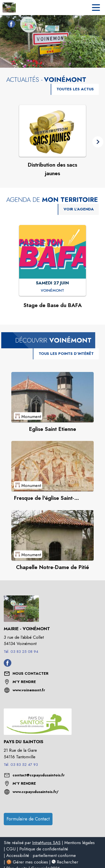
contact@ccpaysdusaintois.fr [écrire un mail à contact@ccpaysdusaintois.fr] (39, 775)
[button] (98, 142)
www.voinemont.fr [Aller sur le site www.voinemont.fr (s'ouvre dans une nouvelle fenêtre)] (29, 690)
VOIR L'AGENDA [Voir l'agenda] (79, 209)
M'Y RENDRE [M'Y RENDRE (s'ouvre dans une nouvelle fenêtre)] (24, 682)
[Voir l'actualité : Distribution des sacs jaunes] (52, 131)
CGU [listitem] (11, 849)
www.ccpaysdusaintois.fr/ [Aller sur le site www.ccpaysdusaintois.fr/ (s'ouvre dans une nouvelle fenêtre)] (36, 792)
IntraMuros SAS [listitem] (46, 843)
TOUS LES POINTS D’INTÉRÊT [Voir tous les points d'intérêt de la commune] (66, 354)
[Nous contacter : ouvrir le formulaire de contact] (31, 674)
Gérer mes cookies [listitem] (30, 862)
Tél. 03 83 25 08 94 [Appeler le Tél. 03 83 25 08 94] (21, 652)
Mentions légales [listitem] (80, 843)
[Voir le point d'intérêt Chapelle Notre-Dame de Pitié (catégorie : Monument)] (52, 535)
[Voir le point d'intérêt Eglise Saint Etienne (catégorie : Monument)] (52, 397)
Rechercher (65, 862)
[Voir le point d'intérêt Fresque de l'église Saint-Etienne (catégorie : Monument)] (52, 466)
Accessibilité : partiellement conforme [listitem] (41, 855)
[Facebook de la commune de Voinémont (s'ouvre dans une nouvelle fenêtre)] (10, 25)
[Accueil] (9, 8)
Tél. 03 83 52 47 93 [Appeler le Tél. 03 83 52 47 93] (21, 765)
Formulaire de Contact (28, 819)
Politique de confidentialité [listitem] (44, 849)
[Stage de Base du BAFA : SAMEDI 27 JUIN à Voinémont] (53, 291)
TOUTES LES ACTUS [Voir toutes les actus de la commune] (75, 89)
